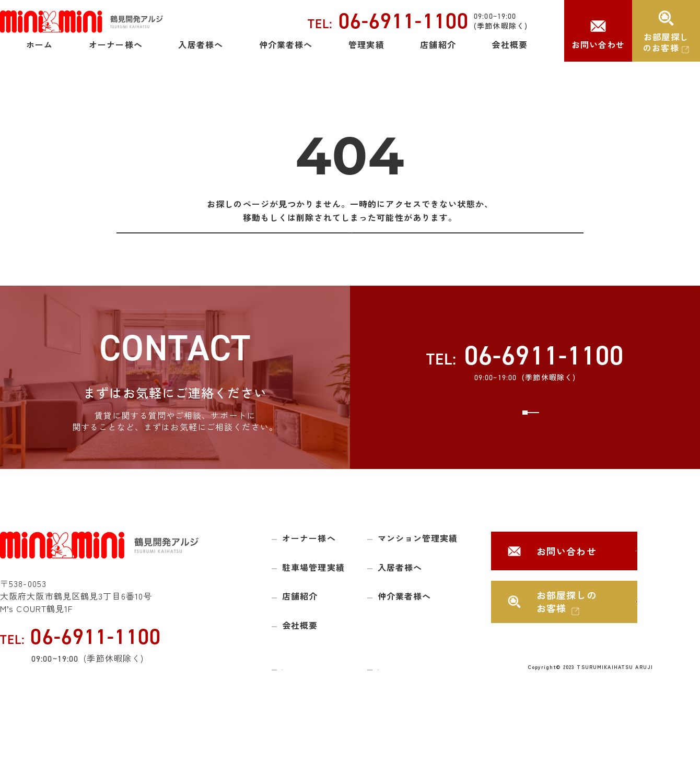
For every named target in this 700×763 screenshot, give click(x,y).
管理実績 (366, 44)
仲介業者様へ (286, 44)
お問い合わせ (598, 44)
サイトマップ (306, 692)
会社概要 (509, 44)
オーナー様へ (116, 44)
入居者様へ (201, 44)
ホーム (39, 44)
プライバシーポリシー (417, 692)
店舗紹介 (438, 44)
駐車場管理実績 (313, 592)
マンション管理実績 (418, 564)
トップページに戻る (350, 245)
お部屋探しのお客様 (666, 42)
